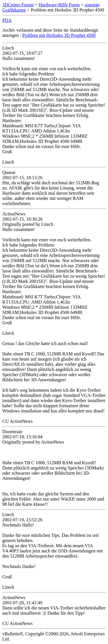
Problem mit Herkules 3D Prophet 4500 (59, 35)
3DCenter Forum (18, 5)
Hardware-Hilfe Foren (59, 5)
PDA (7, 20)
